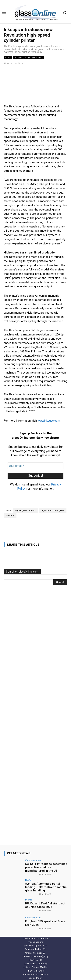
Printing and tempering (29, 58)
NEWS (8, 58)
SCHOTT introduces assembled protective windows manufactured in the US (46, 867)
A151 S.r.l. (42, 946)
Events (28, 900)
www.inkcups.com (49, 421)
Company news (33, 860)
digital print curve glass (53, 510)
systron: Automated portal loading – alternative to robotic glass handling (46, 887)
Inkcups (10, 516)
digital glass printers (25, 510)
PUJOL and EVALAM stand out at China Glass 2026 (45, 905)
